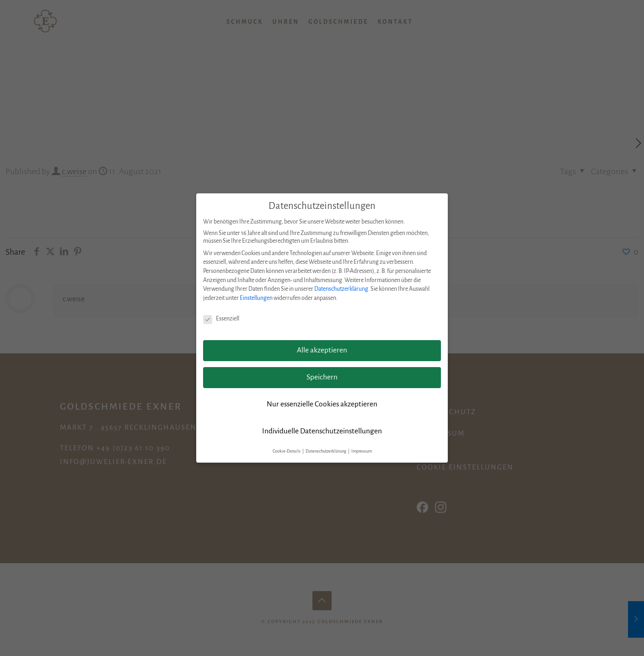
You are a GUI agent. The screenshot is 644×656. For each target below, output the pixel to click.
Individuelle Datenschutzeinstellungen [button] (322, 431)
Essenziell (221, 319)
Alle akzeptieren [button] (322, 350)
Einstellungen (256, 298)
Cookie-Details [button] (287, 451)
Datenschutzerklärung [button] (326, 451)
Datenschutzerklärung (341, 289)
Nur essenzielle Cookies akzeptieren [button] (322, 404)
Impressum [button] (362, 451)
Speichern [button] (322, 377)
